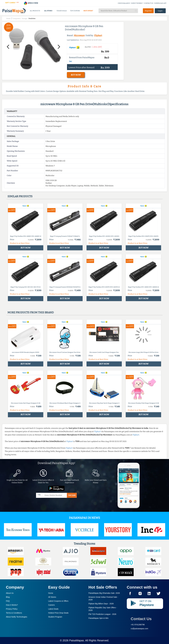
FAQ (8, 601)
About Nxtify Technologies (17, 617)
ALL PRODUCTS (35, 11)
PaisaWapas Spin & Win (98, 618)
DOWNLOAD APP (160, 3)
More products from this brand (31, 312)
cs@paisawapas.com (140, 629)
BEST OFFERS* (88, 11)
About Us (10, 593)
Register (148, 11)
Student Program (55, 617)
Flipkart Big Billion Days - (101, 604)
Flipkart (98, 35)
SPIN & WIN (31, 3)
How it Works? (12, 605)
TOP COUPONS (75, 11)
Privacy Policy (12, 609)
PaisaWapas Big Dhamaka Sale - (104, 593)
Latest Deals (53, 609)
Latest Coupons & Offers (58, 601)
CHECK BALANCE (124, 3)
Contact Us (141, 619)
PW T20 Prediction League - (102, 614)
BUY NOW (76, 75)
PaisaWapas (77, 640)
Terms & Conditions (14, 613)
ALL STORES (48, 11)
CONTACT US (149, 3)
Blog (8, 597)
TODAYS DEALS (62, 11)
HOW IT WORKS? (137, 3)
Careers (51, 605)
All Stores (52, 597)
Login (160, 11)
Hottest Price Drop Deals (58, 613)
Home (51, 593)
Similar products (20, 196)
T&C (71, 61)
